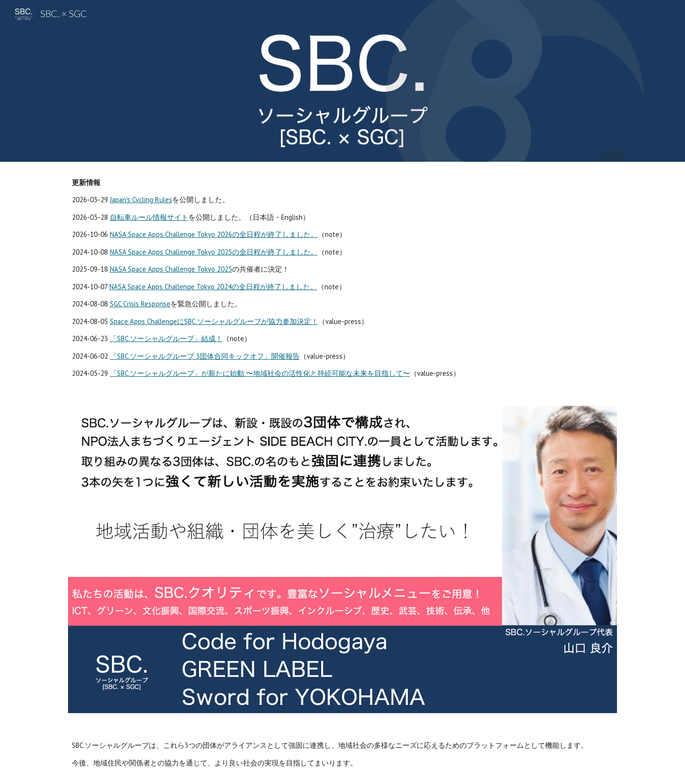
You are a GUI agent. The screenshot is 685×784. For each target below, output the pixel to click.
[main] (342, 278)
